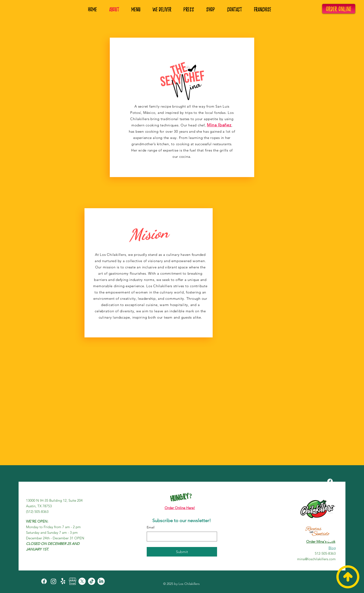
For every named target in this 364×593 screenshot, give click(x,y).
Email (151, 527)
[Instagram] (330, 491)
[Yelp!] (330, 500)
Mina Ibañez (219, 125)
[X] (330, 519)
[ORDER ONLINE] (339, 9)
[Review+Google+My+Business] (330, 510)
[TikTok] (330, 529)
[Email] (180, 537)
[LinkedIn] (330, 539)
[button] (265, 9)
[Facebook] (330, 481)
